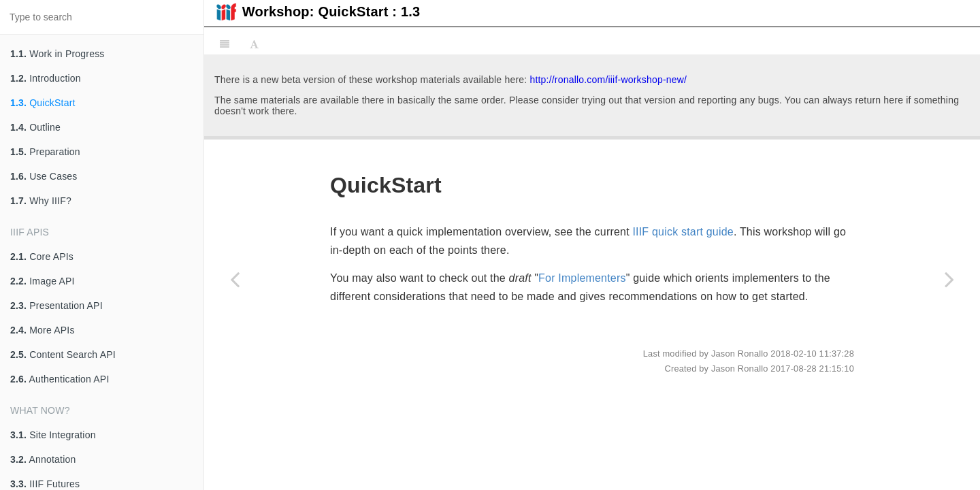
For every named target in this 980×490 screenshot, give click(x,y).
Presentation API (56, 306)
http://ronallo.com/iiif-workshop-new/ (608, 80)
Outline (35, 127)
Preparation (45, 152)
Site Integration (53, 435)
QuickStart (43, 103)
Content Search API (63, 355)
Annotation (43, 459)
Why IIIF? (41, 201)
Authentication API (60, 379)
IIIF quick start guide (683, 232)
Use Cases (44, 176)
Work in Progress (58, 54)
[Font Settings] (254, 44)
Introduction (46, 78)
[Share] (964, 44)
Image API (43, 281)
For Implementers (582, 278)
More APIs (43, 330)
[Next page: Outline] (949, 279)
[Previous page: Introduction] (235, 279)
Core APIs (42, 257)
